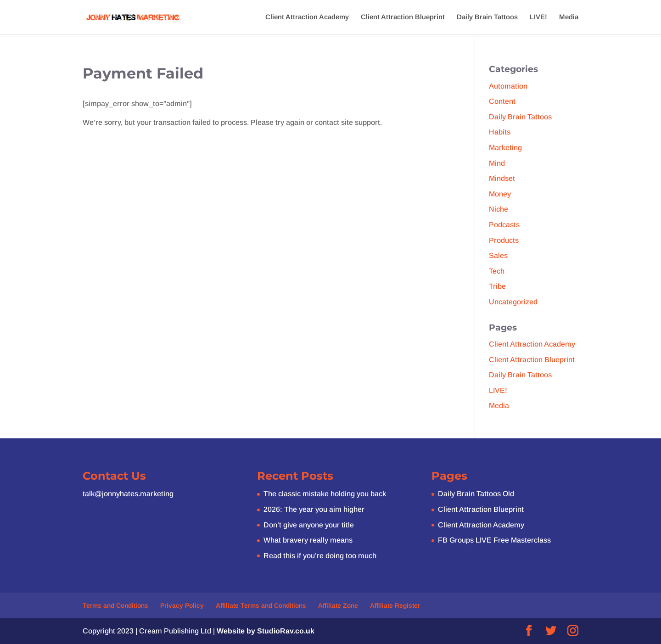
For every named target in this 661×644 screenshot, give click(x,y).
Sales (498, 255)
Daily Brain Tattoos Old (476, 494)
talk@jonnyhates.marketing (128, 494)
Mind (497, 163)
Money (500, 194)
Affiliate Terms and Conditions (261, 605)
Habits (500, 132)
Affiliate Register (395, 605)
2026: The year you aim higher (314, 509)
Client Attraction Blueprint (403, 17)
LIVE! (538, 17)
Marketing (505, 148)
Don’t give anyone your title (309, 525)
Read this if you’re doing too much (320, 556)
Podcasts (504, 225)
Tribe (497, 286)
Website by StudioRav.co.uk (266, 631)
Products (504, 240)
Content (502, 101)
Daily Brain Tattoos (487, 17)
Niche (499, 209)
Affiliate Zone (338, 605)
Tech (497, 271)
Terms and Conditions (115, 605)
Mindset (502, 178)
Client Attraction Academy (307, 17)
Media (569, 17)
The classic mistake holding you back (325, 494)
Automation (508, 86)
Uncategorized (513, 302)
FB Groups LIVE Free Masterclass (494, 540)
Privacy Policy (182, 605)
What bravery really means (308, 540)
